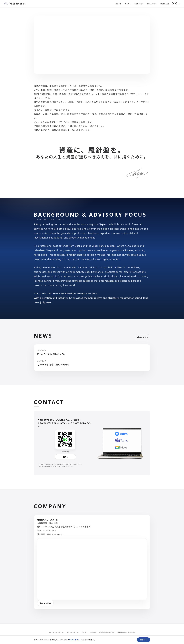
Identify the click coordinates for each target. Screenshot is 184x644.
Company (152, 4)
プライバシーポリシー (56, 633)
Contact (139, 4)
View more (142, 337)
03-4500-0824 (50, 531)
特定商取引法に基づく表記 (126, 633)
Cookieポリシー (75, 640)
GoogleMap (45, 603)
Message (165, 4)
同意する (144, 640)
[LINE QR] (65, 439)
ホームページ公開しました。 (52, 354)
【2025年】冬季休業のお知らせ (53, 365)
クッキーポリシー (73, 633)
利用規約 (93, 633)
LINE (65, 457)
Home (119, 4)
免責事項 (84, 633)
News (128, 4)
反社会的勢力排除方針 (107, 633)
